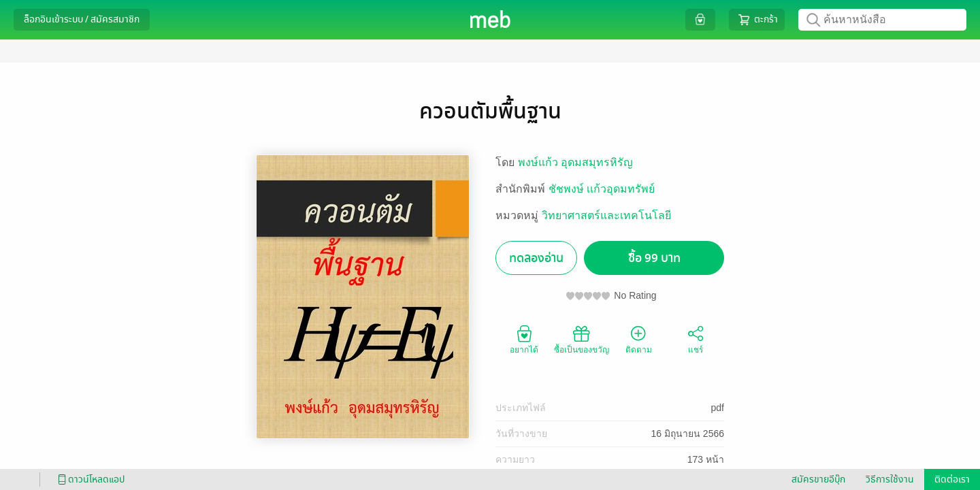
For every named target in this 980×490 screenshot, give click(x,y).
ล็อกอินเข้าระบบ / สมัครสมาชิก (82, 19)
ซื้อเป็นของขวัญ (582, 339)
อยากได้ (524, 339)
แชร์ (696, 339)
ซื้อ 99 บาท (654, 258)
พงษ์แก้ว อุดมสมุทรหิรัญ (575, 162)
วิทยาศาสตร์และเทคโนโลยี (606, 215)
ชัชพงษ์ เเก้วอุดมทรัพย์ (602, 189)
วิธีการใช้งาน (890, 479)
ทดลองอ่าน (536, 258)
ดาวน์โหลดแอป (89, 479)
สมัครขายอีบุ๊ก (818, 479)
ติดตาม (639, 339)
